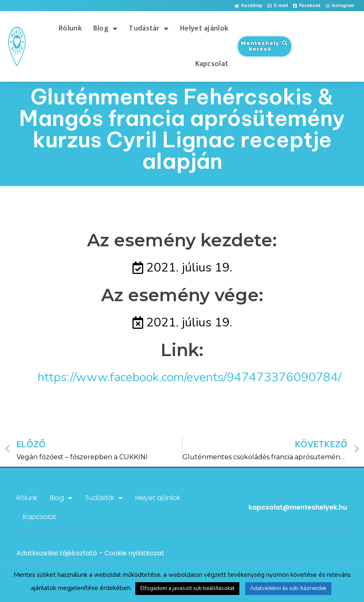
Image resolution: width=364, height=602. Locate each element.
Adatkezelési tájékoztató (57, 553)
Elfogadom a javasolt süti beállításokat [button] (187, 588)
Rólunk (70, 28)
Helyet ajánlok (204, 28)
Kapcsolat (212, 64)
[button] (248, 6)
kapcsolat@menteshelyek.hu (298, 507)
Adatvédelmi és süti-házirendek (288, 588)
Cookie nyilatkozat (134, 553)
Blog (105, 28)
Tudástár (149, 28)
